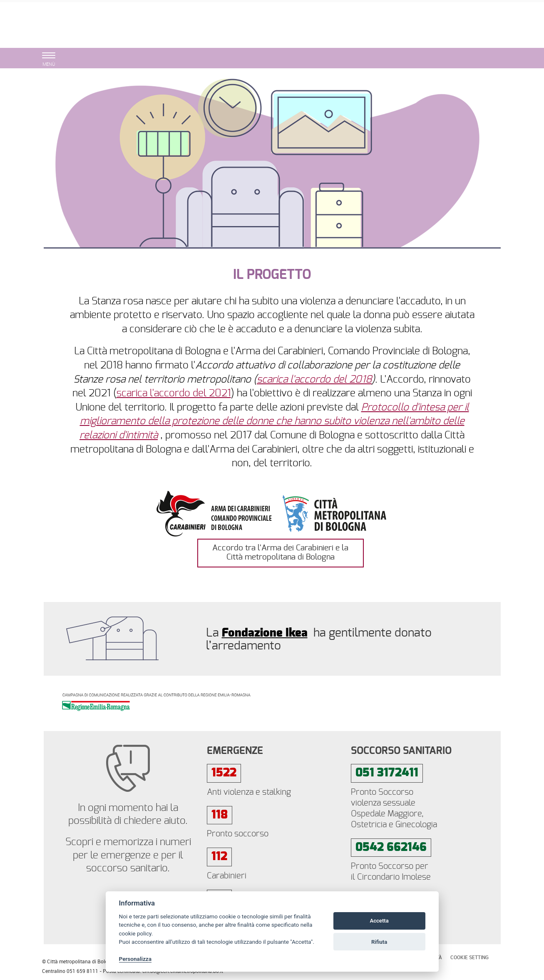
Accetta (379, 921)
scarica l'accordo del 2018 (314, 380)
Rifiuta (379, 942)
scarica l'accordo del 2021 (174, 393)
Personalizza (135, 959)
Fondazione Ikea (265, 633)
